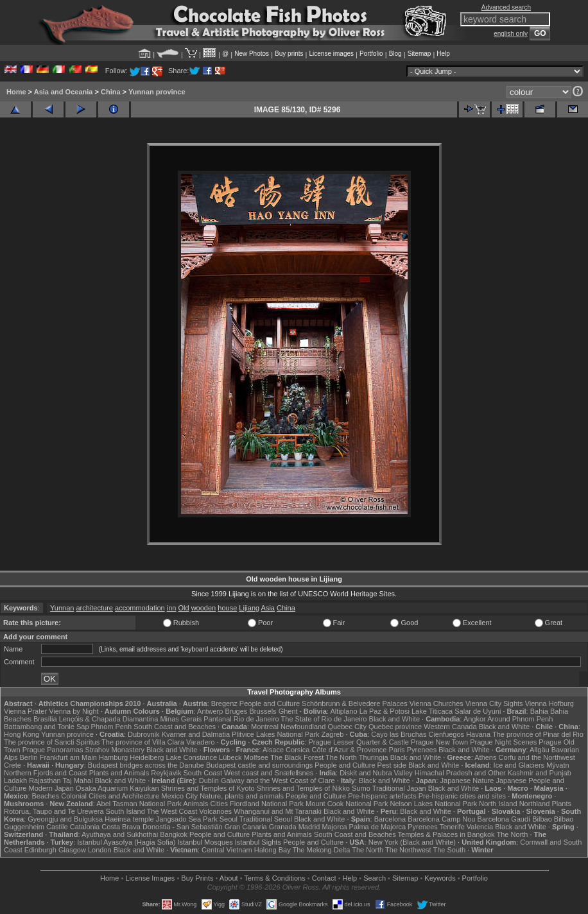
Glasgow (72, 850)
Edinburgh (40, 850)
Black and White (394, 719)
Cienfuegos (446, 734)
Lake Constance (192, 757)
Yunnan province (157, 92)
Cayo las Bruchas (399, 734)
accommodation (140, 608)
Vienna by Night (73, 711)
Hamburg (113, 757)
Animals (195, 804)
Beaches (45, 796)
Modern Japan (51, 788)
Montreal (265, 727)
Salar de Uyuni (478, 711)
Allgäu (540, 750)
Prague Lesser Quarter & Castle (359, 742)
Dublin (209, 780)
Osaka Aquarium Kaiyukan (117, 788)
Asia (268, 608)
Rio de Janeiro (256, 719)
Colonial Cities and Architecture (110, 796)
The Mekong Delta (322, 850)
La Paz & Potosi (385, 711)
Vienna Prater (25, 711)
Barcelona (390, 819)
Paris (397, 750)
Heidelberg (147, 757)
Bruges (236, 711)
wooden (204, 608)
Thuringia (374, 757)
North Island (498, 804)
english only (511, 34)
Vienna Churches (437, 703)
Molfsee (256, 757)
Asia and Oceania (64, 92)
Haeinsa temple (129, 819)
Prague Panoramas (53, 750)
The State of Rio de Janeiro (324, 719)
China (111, 92)
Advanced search (506, 7)
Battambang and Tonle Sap (47, 727)
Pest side (392, 765)
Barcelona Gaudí (504, 819)
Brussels (263, 711)
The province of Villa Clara (143, 742)
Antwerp (210, 711)
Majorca (334, 827)
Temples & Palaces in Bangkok (446, 834)
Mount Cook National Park (347, 804)
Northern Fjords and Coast (46, 773)
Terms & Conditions (274, 878)
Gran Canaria (246, 827)
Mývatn (558, 765)
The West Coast (172, 811)
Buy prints (289, 54)
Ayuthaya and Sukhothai (120, 834)
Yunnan (62, 608)
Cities (219, 804)
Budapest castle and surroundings (259, 765)
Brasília (45, 719)
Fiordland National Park (267, 804)
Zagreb (333, 734)
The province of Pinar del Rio (538, 734)
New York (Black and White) (412, 842)
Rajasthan (45, 780)
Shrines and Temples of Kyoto (208, 788)
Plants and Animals (119, 773)
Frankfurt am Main (68, 757)
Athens (485, 757)
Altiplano (343, 711)
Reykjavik (166, 773)
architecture (94, 608)
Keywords (440, 878)
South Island (125, 811)
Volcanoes (215, 811)
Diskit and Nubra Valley (376, 773)
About (229, 878)
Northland (535, 804)
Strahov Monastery (115, 750)
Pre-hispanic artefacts (382, 796)
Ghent (288, 711)
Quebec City (347, 727)
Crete (13, 765)
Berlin (28, 757)
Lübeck (230, 757)
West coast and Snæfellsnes (269, 773)
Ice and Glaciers (519, 765)
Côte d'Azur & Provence (349, 750)
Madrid (309, 827)
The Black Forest (297, 757)
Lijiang (249, 608)
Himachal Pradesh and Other (460, 773)
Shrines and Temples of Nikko (303, 788)
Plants (561, 804)
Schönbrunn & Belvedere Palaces (355, 703)
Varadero (200, 742)
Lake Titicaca (432, 711)
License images (332, 54)
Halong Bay (272, 850)
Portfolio (371, 54)
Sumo (361, 788)
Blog (395, 54)
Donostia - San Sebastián (183, 827)
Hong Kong (22, 734)
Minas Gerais (181, 719)
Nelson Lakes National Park (433, 804)
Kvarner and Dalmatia (196, 734)
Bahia (539, 711)
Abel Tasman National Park (139, 804)
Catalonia (85, 827)
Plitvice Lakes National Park (275, 734)
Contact (324, 878)
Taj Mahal (78, 780)
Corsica (298, 750)
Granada (283, 827)
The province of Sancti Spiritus (52, 742)
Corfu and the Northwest (537, 757)
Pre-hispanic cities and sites (462, 796)
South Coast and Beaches (175, 727)
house (227, 608)
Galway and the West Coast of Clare (278, 780)
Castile (57, 827)
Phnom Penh (112, 727)
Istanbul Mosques (205, 842)
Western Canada (450, 727)
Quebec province (395, 727)
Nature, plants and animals (242, 796)
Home (16, 92)
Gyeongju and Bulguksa (65, 819)
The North (341, 757)
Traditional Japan (399, 788)
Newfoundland (303, 727)
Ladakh (15, 780)
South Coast (203, 773)
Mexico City (179, 796)
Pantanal (217, 719)
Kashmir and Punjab (540, 773)
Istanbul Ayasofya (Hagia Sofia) (126, 842)
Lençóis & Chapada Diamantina (109, 719)
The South (449, 850)
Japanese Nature (467, 780)
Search (375, 878)
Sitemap (419, 54)
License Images (150, 878)
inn (172, 608)
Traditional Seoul (266, 819)
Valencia (480, 827)
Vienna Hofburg (549, 703)
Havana (478, 734)
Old (183, 608)
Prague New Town (439, 742)
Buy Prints (197, 878)
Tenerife (452, 827)
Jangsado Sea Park (187, 819)
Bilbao (542, 819)
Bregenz (224, 703)
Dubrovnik (144, 734)
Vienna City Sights (494, 703)
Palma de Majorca (378, 827)
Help (443, 54)
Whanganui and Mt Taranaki (278, 811)
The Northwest (408, 850)
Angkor (475, 719)
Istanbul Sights (258, 842)
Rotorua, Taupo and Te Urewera (54, 811)
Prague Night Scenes (503, 742)
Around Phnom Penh (520, 719)
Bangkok (174, 834)
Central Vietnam (227, 850)
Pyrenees (422, 750)
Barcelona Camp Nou (441, 819)
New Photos (252, 54)
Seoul (229, 819)
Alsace (273, 750)
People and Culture (270, 703)
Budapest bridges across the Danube (146, 765)
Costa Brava (121, 827)
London (100, 850)
